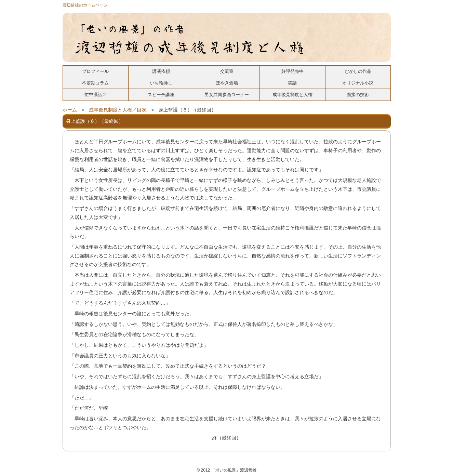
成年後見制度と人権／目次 (118, 110)
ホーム (70, 110)
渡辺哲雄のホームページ (85, 5)
